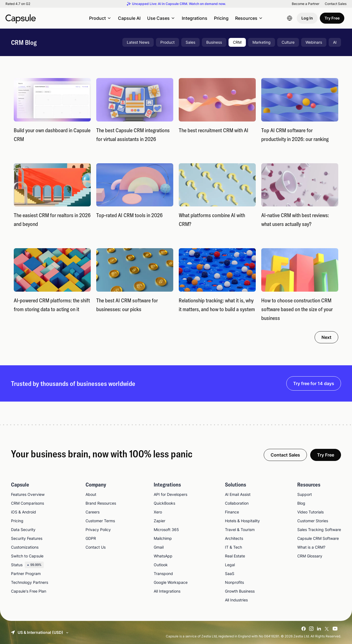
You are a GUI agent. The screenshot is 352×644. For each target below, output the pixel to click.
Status (27, 565)
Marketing (262, 42)
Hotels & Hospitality (242, 521)
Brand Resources (101, 503)
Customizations (25, 547)
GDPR (91, 538)
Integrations (195, 18)
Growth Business (240, 591)
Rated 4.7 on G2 (18, 4)
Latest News (138, 42)
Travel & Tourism (240, 530)
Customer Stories (313, 521)
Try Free (332, 18)
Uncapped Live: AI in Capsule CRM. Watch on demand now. (179, 4)
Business (214, 42)
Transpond (163, 573)
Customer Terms (100, 521)
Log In (307, 18)
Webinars (314, 42)
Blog (301, 503)
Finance (232, 512)
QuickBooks (164, 503)
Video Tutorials (310, 512)
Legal (230, 565)
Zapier (159, 521)
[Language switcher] (290, 18)
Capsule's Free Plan (29, 591)
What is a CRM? (311, 547)
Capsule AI (129, 18)
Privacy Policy (98, 530)
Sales (190, 42)
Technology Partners (30, 582)
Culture (288, 42)
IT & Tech (233, 547)
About (91, 494)
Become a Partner (306, 4)
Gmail (159, 547)
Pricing (221, 18)
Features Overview (28, 494)
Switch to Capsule (27, 556)
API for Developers (170, 494)
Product (167, 42)
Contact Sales (336, 4)
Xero (158, 512)
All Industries (236, 600)
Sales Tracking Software (319, 530)
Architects (234, 538)
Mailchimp (163, 538)
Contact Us (96, 547)
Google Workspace (171, 582)
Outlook (161, 565)
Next (326, 337)
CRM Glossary (310, 556)
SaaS (230, 573)
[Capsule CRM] (21, 18)
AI (335, 42)
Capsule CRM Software (318, 538)
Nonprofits (234, 582)
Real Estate (235, 556)
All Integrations (167, 591)
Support (305, 494)
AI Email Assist (238, 494)
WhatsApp (163, 556)
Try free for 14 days (314, 383)
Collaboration (237, 503)
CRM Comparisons (28, 503)
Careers (93, 512)
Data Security (23, 530)
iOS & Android (24, 512)
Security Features (27, 538)
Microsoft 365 (166, 530)
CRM (237, 42)
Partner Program (26, 573)
